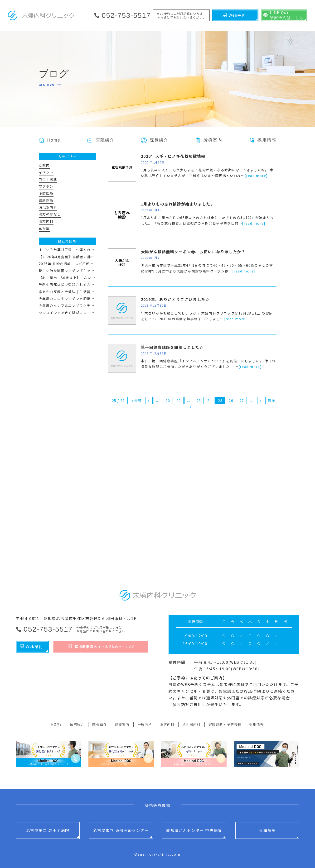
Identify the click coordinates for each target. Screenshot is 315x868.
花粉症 (44, 228)
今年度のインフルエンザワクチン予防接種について (81, 305)
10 (168, 401)
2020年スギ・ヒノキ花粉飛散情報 (173, 156)
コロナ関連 (48, 179)
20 (179, 401)
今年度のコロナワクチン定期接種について (74, 299)
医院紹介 (77, 724)
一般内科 (145, 724)
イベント (46, 172)
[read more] (256, 176)
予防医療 (46, 193)
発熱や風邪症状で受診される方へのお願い (74, 285)
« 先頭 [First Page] (136, 401)
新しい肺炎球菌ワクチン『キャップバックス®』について (86, 271)
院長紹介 (100, 724)
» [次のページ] (261, 401)
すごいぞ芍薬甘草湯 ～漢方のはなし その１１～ (81, 250)
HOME (57, 724)
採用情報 (257, 724)
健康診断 (46, 200)
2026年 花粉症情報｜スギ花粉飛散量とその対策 (79, 264)
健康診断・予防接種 (225, 724)
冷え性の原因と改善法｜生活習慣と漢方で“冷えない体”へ (87, 292)
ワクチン (46, 186)
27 (242, 401)
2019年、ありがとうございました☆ (175, 299)
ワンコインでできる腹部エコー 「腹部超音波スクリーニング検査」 (95, 313)
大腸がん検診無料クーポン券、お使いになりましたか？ (193, 252)
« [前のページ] (149, 401)
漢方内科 (46, 221)
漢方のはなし (50, 214)
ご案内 (44, 165)
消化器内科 (48, 207)
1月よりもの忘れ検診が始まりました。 (178, 204)
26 (231, 401)
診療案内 (122, 724)
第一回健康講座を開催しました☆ (172, 347)
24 (210, 401)
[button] (209, 140)
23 (199, 401)
